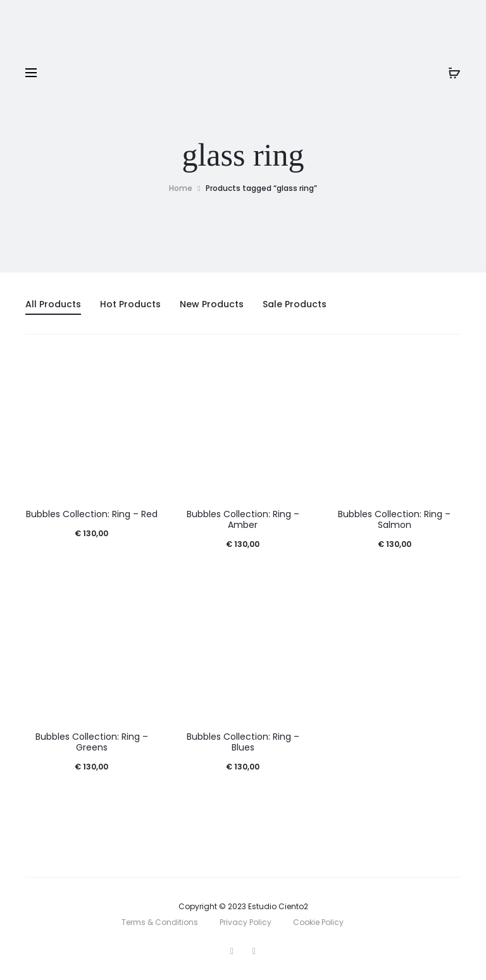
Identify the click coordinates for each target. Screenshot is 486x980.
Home (181, 188)
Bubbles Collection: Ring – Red (92, 514)
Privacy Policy (246, 922)
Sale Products (295, 304)
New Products (212, 304)
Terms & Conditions (160, 922)
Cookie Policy (318, 922)
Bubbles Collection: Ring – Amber (243, 519)
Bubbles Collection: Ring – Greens (92, 742)
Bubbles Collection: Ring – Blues (243, 742)
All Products (53, 304)
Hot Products (130, 304)
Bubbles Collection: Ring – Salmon (394, 519)
